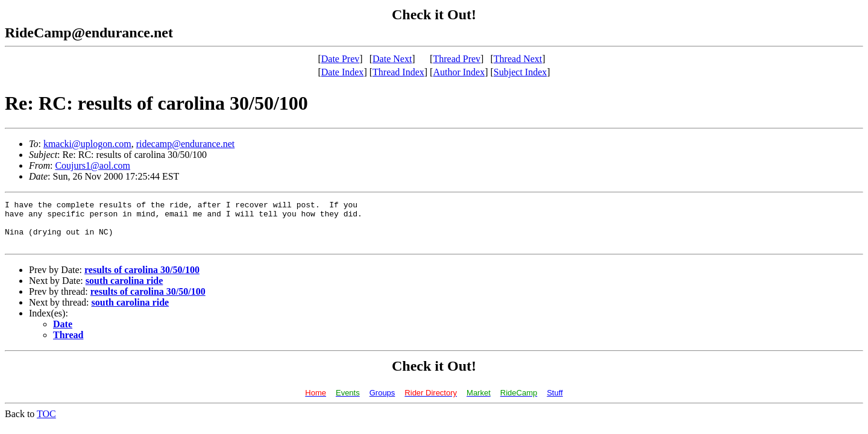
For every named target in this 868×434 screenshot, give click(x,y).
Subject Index (520, 72)
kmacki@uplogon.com (87, 144)
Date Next (392, 59)
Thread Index (398, 72)
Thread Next (518, 59)
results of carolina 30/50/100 (142, 279)
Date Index (343, 72)
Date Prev (341, 59)
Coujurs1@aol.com (93, 165)
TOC (46, 423)
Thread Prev (457, 59)
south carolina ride (124, 290)
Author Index (459, 72)
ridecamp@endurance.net (186, 144)
